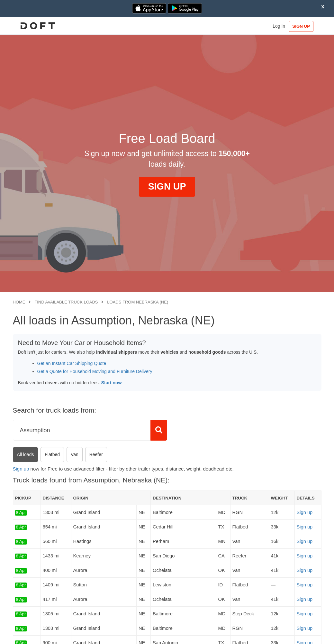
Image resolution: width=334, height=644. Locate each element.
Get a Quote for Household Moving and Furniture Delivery (95, 371)
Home (19, 302)
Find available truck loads (66, 302)
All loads (26, 454)
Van (75, 454)
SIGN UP (301, 26)
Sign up (21, 469)
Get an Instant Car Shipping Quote (72, 363)
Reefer (96, 454)
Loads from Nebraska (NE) (138, 302)
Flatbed (52, 454)
